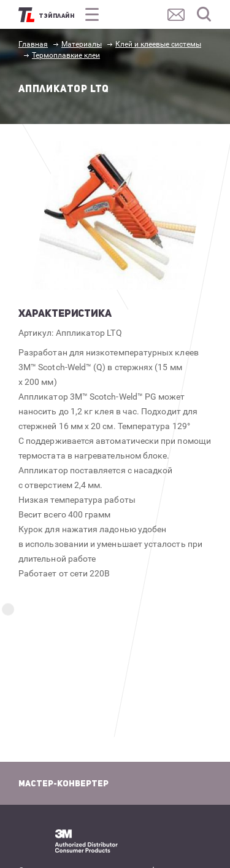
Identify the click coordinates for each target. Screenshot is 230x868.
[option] (121, 215)
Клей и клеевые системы (158, 44)
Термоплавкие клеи (66, 55)
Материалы (82, 44)
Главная (33, 44)
